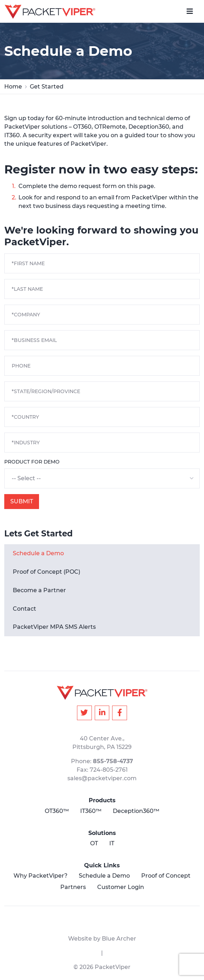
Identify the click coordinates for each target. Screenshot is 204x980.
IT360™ (91, 811)
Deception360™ (136, 811)
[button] (102, 478)
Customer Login (121, 887)
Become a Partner (39, 590)
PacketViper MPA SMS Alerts (54, 627)
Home (13, 87)
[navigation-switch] (190, 11)
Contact (24, 609)
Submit (22, 501)
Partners (73, 887)
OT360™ (57, 811)
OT (94, 843)
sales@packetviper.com (102, 778)
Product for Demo (32, 462)
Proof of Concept (166, 876)
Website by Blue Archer (102, 939)
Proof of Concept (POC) (46, 572)
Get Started (47, 87)
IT (112, 843)
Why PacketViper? (40, 876)
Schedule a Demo (38, 553)
